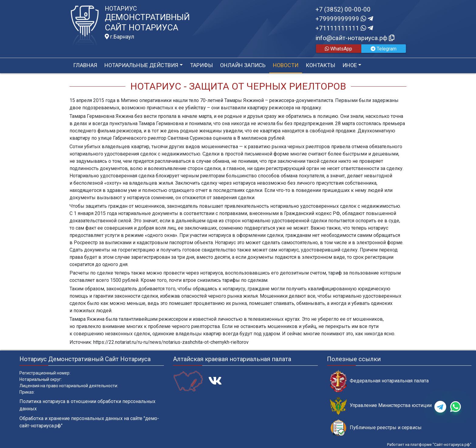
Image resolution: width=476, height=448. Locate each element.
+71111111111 (344, 28)
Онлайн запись (243, 65)
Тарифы (201, 65)
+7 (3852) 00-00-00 (343, 9)
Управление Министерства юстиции (381, 406)
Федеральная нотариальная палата (379, 381)
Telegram (384, 49)
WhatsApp (338, 49)
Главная (85, 65)
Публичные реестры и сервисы (376, 428)
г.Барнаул (119, 37)
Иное (350, 65)
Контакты (320, 65)
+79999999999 (344, 19)
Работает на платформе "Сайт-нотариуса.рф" (429, 445)
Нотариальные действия (141, 65)
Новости (286, 65)
